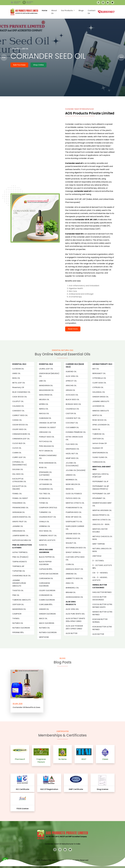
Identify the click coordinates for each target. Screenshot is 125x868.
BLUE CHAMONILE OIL (21, 392)
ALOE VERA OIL (72, 376)
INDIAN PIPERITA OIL (101, 515)
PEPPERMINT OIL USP (101, 494)
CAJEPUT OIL (18, 401)
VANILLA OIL (44, 522)
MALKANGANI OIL (46, 390)
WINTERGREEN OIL (100, 453)
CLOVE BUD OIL (19, 443)
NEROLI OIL (44, 409)
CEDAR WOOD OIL (20, 425)
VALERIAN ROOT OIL (47, 517)
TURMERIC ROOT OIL (48, 536)
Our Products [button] (67, 10)
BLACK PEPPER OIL (47, 557)
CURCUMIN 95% (46, 604)
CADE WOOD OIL (20, 397)
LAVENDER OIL (98, 406)
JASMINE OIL (18, 526)
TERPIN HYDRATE (20, 562)
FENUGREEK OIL (19, 503)
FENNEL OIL (17, 494)
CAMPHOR (17, 614)
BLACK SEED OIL (72, 399)
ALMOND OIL (71, 372)
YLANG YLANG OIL (100, 457)
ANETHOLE (97, 556)
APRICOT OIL (71, 381)
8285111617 (108, 12)
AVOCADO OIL (72, 395)
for (72, 317)
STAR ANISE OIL (45, 480)
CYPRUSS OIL (98, 387)
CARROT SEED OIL (20, 415)
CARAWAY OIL (18, 411)
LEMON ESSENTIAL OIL (22, 517)
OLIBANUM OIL (45, 418)
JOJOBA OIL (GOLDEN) (76, 470)
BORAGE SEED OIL (73, 404)
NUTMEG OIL (18, 623)
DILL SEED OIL (18, 474)
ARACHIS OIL (71, 386)
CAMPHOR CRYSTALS (48, 508)
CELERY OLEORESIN (47, 590)
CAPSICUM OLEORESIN (49, 574)
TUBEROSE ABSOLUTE (22, 600)
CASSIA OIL (17, 420)
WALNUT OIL (71, 543)
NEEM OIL (70, 489)
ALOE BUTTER (72, 633)
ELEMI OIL (43, 545)
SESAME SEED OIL (73, 534)
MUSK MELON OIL (73, 484)
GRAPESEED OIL (72, 449)
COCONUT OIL (72, 423)
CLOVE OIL (17, 448)
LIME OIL (42, 381)
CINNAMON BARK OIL (21, 434)
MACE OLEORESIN (47, 623)
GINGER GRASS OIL (100, 397)
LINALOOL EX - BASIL (101, 524)
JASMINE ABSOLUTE (101, 401)
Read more (73, 329)
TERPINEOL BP (18, 566)
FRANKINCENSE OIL (20, 508)
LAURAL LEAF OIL (46, 369)
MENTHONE (44, 637)
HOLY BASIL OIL (45, 531)
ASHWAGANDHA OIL (74, 597)
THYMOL (16, 618)
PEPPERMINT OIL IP (100, 482)
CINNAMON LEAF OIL (21, 439)
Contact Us (92, 12)
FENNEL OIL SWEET (20, 498)
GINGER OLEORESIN (47, 614)
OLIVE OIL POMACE (74, 494)
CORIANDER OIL (46, 595)
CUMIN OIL (17, 453)
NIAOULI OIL (44, 413)
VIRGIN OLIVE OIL (73, 538)
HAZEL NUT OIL (72, 454)
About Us (54, 12)
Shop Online (38, 65)
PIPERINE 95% (18, 632)
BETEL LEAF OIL (19, 383)
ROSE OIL (43, 468)
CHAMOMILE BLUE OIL (21, 576)
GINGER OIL (44, 609)
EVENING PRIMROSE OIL (76, 432)
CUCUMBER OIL (72, 427)
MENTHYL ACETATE (47, 540)
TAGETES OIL (18, 590)
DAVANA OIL (18, 469)
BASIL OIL (16, 378)
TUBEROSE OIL (98, 434)
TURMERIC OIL (45, 512)
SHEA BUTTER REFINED (102, 592)
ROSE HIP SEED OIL (74, 517)
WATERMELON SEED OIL (76, 548)
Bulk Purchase (19, 65)
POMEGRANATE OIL (74, 508)
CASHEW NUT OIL (73, 418)
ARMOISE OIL (71, 574)
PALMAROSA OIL (46, 489)
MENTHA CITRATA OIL (75, 503)
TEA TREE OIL (45, 494)
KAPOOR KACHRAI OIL (22, 540)
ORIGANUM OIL (19, 531)
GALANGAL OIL (99, 392)
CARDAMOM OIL (46, 578)
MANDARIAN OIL (46, 386)
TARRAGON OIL (99, 462)
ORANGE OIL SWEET (47, 427)
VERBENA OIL (45, 526)
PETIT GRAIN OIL (46, 451)
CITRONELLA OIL (99, 378)
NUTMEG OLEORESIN (21, 628)
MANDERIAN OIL (19, 609)
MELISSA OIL (44, 399)
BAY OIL (96, 369)
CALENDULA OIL (72, 409)
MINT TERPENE (99, 544)
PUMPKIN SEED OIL (74, 512)
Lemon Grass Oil (99, 443)
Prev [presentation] (4, 57)
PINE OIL (16, 595)
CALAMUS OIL (18, 406)
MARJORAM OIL (46, 395)
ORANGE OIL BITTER (47, 423)
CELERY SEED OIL (19, 429)
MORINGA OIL (72, 480)
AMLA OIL (70, 583)
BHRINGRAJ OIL (72, 588)
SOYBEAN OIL (45, 498)
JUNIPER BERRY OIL (20, 536)
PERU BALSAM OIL (46, 446)
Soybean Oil (98, 448)
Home (44, 10)
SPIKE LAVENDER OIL (101, 425)
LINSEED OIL (71, 475)
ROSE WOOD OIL (99, 420)
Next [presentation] (121, 57)
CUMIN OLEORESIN (47, 600)
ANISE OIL (16, 373)
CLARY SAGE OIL (99, 383)
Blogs (81, 10)
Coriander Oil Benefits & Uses (26, 707)
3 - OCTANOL (98, 561)
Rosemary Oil (18, 387)
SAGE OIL (96, 429)
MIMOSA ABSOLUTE (101, 411)
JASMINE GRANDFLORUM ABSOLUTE (19, 583)
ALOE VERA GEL (72, 609)
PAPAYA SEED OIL (73, 498)
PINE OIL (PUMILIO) (20, 557)
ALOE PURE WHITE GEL (75, 614)
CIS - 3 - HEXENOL (100, 573)
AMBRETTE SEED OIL (74, 578)
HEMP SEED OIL (72, 458)
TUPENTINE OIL (19, 571)
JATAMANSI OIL (46, 484)
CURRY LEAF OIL (19, 457)
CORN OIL (70, 564)
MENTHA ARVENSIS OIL (102, 510)
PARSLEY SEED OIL (47, 437)
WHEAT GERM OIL (73, 552)
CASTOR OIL (71, 413)
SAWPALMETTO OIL (74, 522)
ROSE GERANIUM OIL (48, 463)
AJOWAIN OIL (18, 369)
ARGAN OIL (70, 390)
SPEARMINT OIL (99, 498)
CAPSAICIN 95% (46, 569)
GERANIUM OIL (19, 512)
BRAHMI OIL (71, 592)
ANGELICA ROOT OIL (74, 569)
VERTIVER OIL (18, 604)
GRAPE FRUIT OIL (20, 522)
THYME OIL (44, 503)
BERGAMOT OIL (99, 373)
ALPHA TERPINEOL (20, 552)
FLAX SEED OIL (72, 444)
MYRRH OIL (44, 404)
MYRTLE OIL (97, 415)
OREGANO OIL (45, 432)
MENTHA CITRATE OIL (102, 520)
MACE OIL (43, 618)
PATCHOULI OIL (46, 441)
